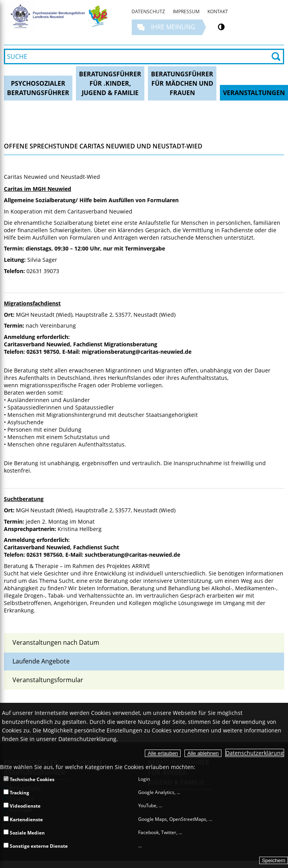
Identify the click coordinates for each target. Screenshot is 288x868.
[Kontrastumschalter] (221, 27)
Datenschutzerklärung (255, 753)
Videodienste (22, 806)
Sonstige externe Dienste (36, 846)
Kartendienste (23, 819)
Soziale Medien (24, 833)
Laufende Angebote (41, 661)
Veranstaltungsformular (48, 680)
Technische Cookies (29, 779)
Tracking (16, 793)
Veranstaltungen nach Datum (56, 642)
